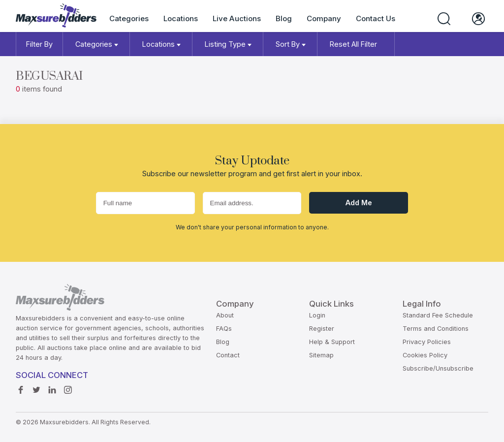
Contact (228, 355)
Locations (181, 18)
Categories (129, 18)
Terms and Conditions (436, 329)
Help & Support (332, 342)
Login (317, 315)
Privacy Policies (427, 342)
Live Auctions (237, 18)
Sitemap (321, 355)
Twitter (36, 387)
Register (322, 329)
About (225, 315)
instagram (68, 387)
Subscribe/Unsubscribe (438, 368)
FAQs (224, 329)
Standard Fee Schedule (438, 315)
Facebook (21, 387)
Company (324, 18)
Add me (359, 203)
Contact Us (376, 18)
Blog (284, 18)
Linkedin (52, 387)
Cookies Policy (425, 355)
